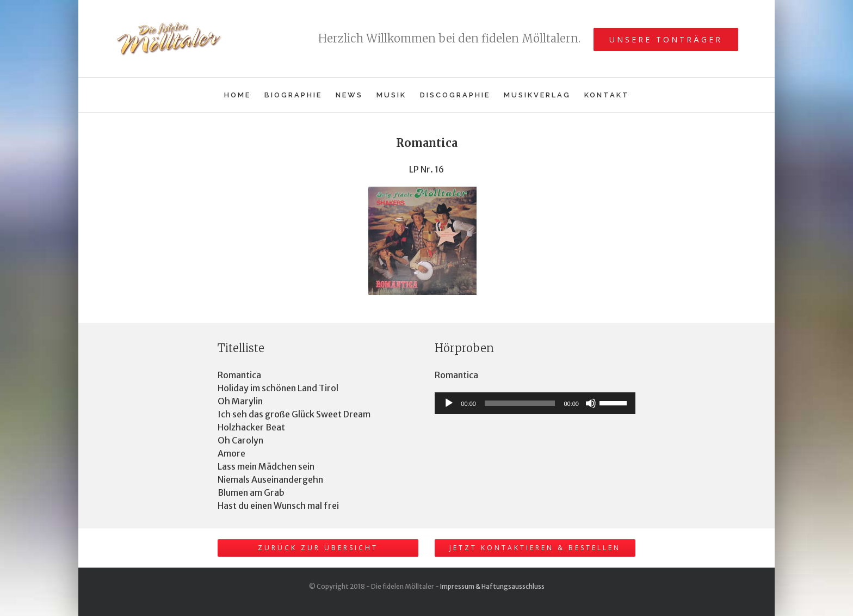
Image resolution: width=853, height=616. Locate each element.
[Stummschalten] (591, 403)
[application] (535, 403)
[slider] (520, 403)
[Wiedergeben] (449, 403)
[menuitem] (244, 95)
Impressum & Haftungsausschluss (492, 586)
